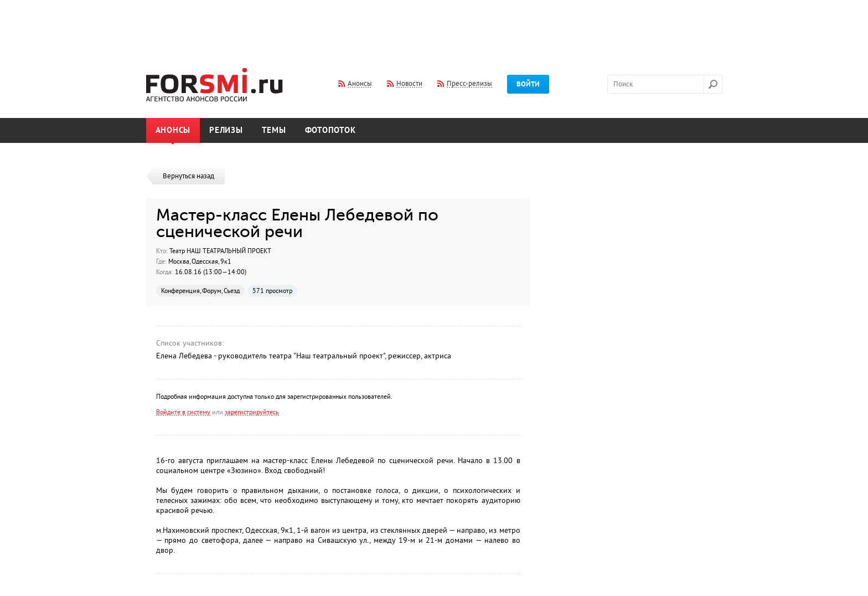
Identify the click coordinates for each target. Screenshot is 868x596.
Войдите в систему (183, 412)
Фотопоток (330, 130)
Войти (528, 84)
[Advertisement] (434, 27)
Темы (274, 130)
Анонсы (173, 130)
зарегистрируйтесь (252, 412)
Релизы (226, 130)
